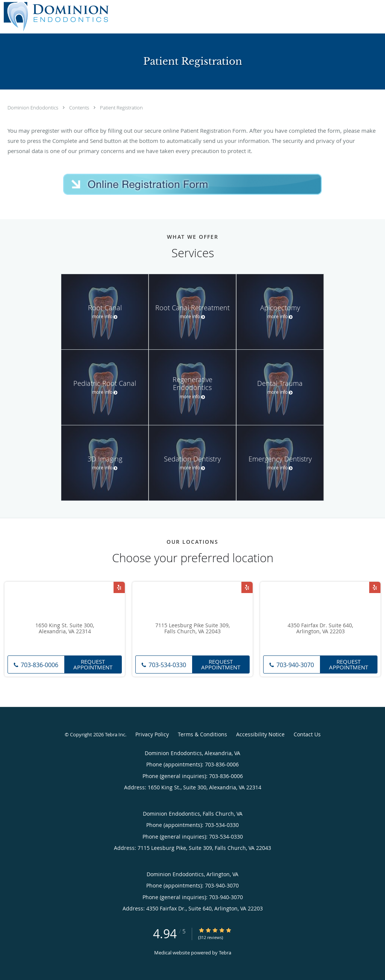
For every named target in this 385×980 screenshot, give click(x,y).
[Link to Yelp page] (119, 587)
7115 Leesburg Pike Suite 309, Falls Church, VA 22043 (192, 629)
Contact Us (307, 734)
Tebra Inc (115, 734)
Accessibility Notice (260, 734)
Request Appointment (93, 664)
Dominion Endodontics (33, 108)
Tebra (225, 953)
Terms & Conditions (202, 734)
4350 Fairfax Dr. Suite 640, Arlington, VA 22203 (320, 629)
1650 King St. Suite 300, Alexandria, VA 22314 (65, 629)
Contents (80, 108)
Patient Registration (121, 108)
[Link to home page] (54, 17)
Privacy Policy (152, 734)
